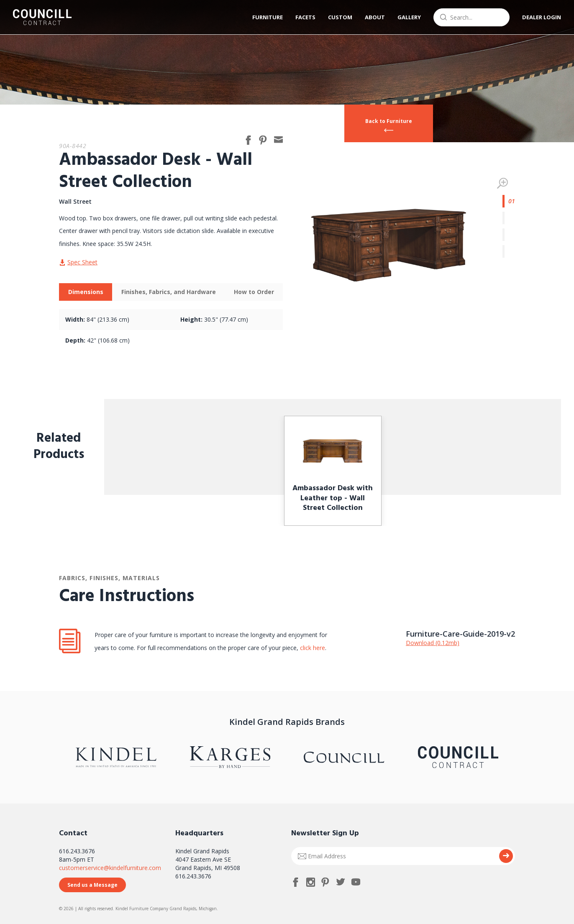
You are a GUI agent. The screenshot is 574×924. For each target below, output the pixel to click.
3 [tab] (509, 235)
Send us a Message (92, 885)
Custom (340, 17)
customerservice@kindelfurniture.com (110, 868)
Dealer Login (542, 17)
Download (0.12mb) (433, 643)
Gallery (409, 17)
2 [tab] (509, 218)
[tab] (86, 292)
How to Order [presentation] (254, 292)
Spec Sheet (82, 262)
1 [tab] (509, 201)
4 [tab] (509, 251)
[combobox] (471, 17)
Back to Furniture (389, 121)
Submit (506, 856)
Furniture (268, 17)
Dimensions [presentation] (86, 292)
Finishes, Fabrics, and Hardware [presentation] (169, 292)
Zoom (502, 183)
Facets (305, 17)
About (375, 17)
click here (312, 648)
